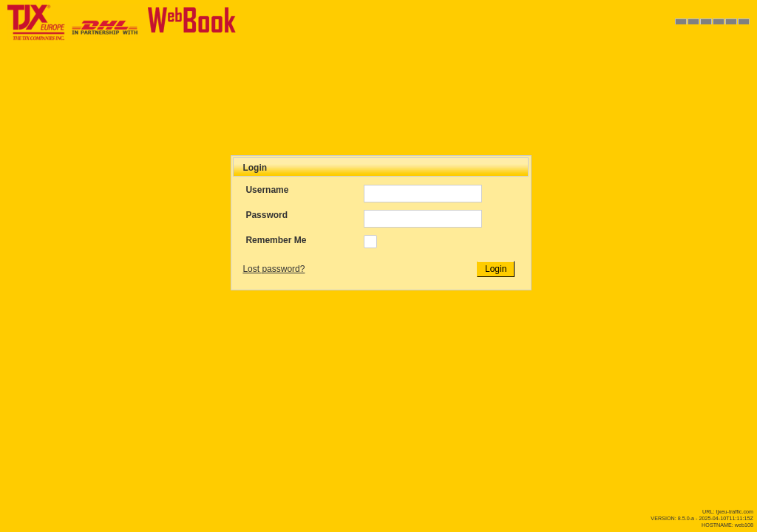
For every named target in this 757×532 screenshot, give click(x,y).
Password (267, 215)
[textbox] (423, 194)
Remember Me (276, 240)
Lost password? (274, 269)
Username (267, 190)
